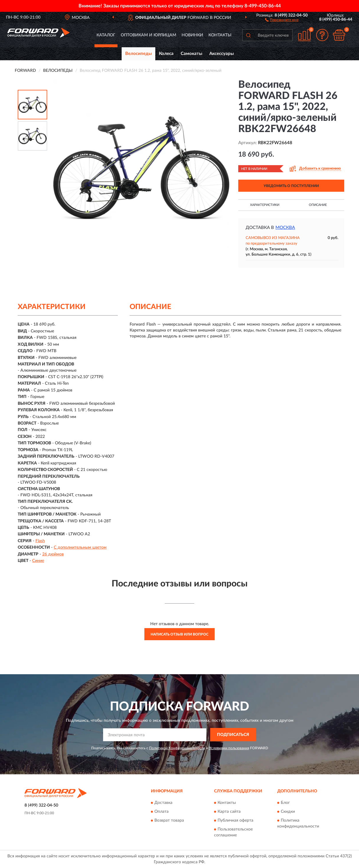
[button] (282, 19)
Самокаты (191, 54)
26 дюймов (53, 554)
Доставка (163, 803)
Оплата (161, 812)
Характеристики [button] (265, 205)
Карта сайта (229, 812)
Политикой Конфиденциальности (177, 748)
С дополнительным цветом (80, 547)
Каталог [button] (106, 35)
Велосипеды (138, 54)
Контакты (220, 35)
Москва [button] (285, 228)
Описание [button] (318, 205)
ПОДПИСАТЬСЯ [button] (233, 735)
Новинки (192, 35)
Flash (40, 541)
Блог (285, 803)
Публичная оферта (235, 820)
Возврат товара (169, 820)
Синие (38, 561)
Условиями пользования (229, 748)
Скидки (288, 812)
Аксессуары (222, 54)
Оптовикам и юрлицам (149, 35)
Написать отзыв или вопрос (179, 634)
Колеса (166, 54)
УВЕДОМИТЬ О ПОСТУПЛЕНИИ (291, 186)
